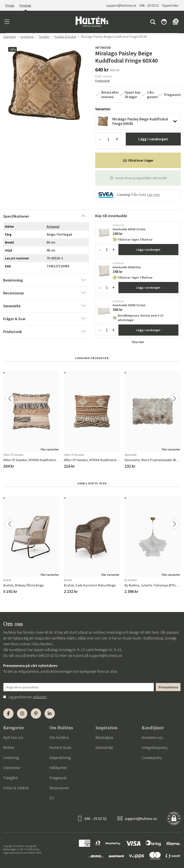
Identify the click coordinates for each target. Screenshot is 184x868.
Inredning (27, 36)
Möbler (9, 748)
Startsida (9, 36)
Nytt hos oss (13, 737)
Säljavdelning (60, 758)
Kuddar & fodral (65, 36)
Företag (25, 5)
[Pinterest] (36, 713)
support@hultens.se (121, 5)
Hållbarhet (58, 768)
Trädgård (10, 778)
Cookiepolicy (152, 758)
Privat (10, 5)
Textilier (44, 36)
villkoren (40, 697)
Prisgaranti (58, 778)
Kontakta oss (152, 737)
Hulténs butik (60, 748)
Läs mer (153, 195)
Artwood (103, 47)
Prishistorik (103, 81)
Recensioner (59, 788)
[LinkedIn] (50, 713)
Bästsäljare (104, 737)
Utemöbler (12, 768)
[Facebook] (8, 713)
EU (52, 798)
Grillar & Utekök (16, 788)
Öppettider (170, 5)
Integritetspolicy (155, 748)
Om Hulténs (59, 737)
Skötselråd (104, 748)
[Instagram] (22, 713)
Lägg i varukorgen (153, 139)
